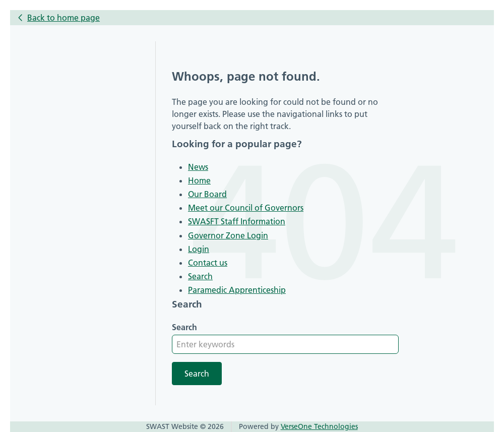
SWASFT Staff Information (237, 221)
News (198, 167)
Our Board (207, 194)
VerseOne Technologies (319, 426)
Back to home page (64, 18)
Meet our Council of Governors (246, 208)
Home (199, 180)
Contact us (208, 263)
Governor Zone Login (228, 235)
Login (199, 249)
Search (200, 276)
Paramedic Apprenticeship (237, 290)
